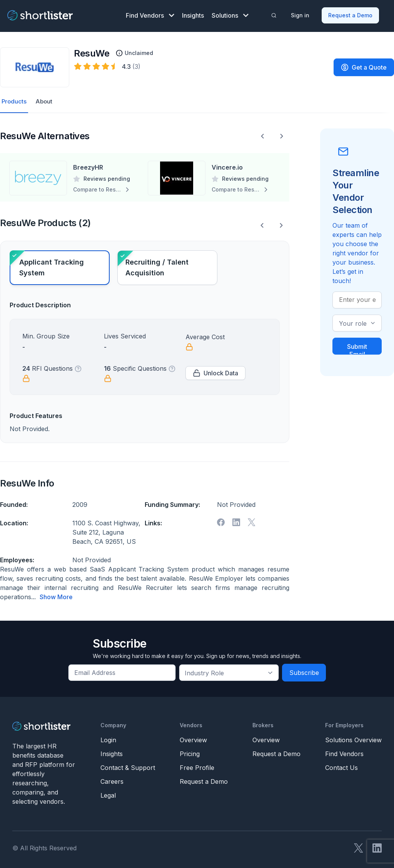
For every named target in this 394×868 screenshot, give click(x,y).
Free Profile (197, 765)
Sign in (301, 14)
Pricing (190, 751)
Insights (193, 14)
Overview (193, 737)
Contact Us (341, 765)
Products (14, 99)
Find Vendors (150, 14)
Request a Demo (351, 14)
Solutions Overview (353, 737)
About (45, 99)
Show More (56, 594)
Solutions (230, 14)
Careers (112, 778)
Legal (108, 792)
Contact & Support (128, 765)
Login (108, 737)
